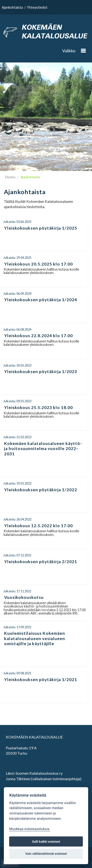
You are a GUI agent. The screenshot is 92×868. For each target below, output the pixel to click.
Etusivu (10, 177)
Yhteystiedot (37, 7)
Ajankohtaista (12, 7)
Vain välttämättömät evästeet (46, 854)
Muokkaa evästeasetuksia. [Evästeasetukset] (30, 829)
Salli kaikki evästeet (46, 842)
